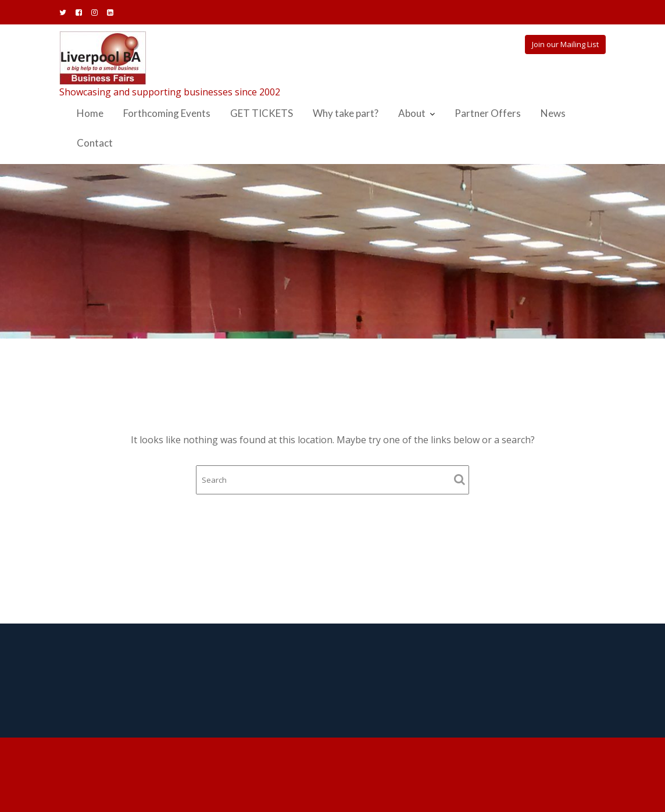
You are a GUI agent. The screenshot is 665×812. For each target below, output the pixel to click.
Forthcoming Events (167, 113)
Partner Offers (488, 113)
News (553, 113)
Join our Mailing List (565, 44)
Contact (95, 143)
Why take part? (346, 113)
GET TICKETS (262, 113)
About (412, 113)
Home (90, 113)
